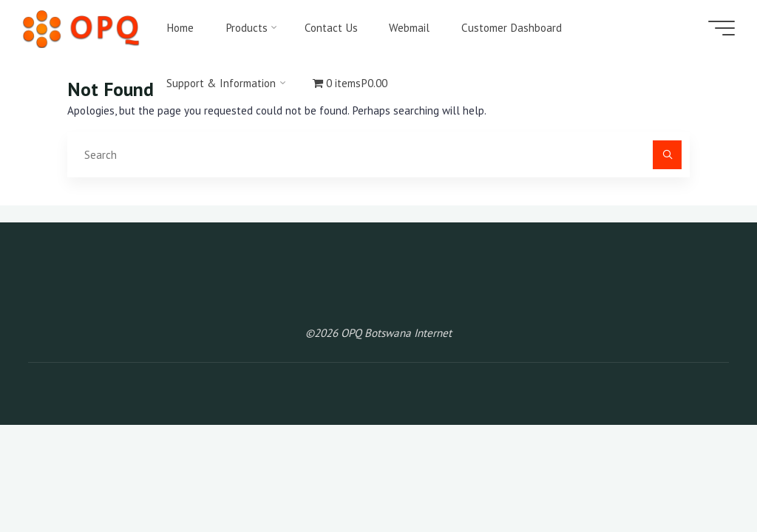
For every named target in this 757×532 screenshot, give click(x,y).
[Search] (668, 155)
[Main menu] (722, 28)
